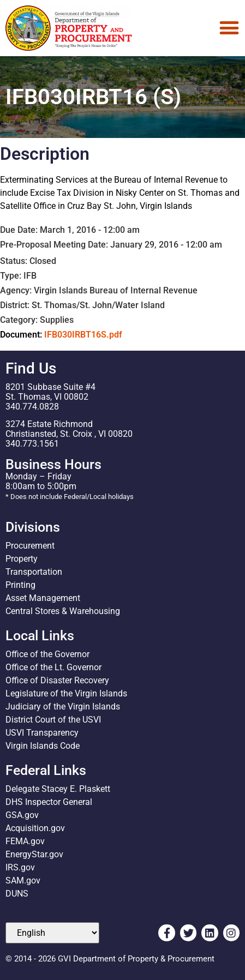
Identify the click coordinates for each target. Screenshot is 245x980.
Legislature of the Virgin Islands (66, 693)
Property (22, 559)
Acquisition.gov (35, 828)
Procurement (30, 546)
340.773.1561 (32, 444)
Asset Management (43, 598)
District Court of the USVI (53, 720)
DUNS (17, 894)
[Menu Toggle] (229, 28)
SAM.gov (23, 880)
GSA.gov (22, 815)
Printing (20, 585)
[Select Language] (52, 933)
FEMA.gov (25, 841)
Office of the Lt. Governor (53, 667)
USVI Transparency (42, 733)
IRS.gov (20, 867)
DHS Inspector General (49, 802)
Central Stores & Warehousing (63, 611)
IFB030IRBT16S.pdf (83, 335)
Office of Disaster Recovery (57, 680)
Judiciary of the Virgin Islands (63, 707)
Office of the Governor (47, 654)
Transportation (34, 572)
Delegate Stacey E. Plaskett (58, 789)
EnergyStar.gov (34, 854)
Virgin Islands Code (43, 746)
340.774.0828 (32, 407)
